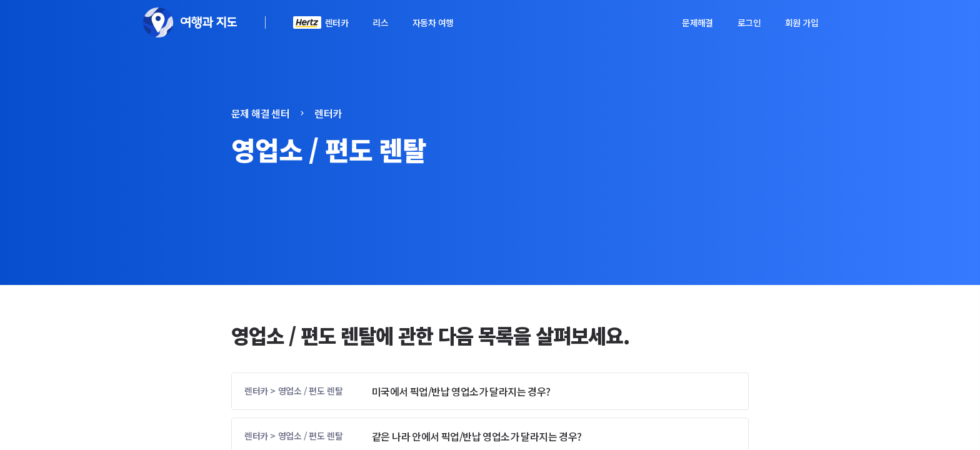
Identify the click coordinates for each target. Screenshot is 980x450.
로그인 (749, 22)
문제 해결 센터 (260, 113)
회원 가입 (802, 22)
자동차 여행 (433, 22)
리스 (380, 22)
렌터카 (337, 22)
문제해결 (697, 22)
